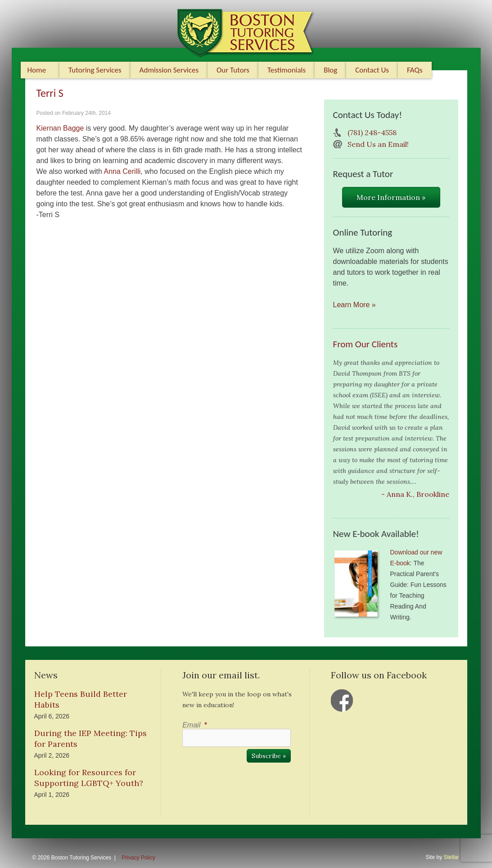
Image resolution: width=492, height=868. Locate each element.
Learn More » (354, 305)
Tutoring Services (95, 70)
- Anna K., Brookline (415, 494)
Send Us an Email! (378, 144)
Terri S (50, 93)
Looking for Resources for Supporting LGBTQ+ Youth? (89, 778)
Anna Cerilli (122, 171)
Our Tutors (233, 70)
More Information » (391, 197)
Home (37, 70)
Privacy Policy (138, 858)
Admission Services (169, 70)
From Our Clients (366, 344)
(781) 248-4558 (372, 132)
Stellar (451, 857)
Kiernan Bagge (60, 128)
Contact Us (372, 70)
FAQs (415, 70)
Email (194, 725)
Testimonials (287, 70)
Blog (330, 70)
